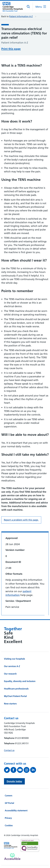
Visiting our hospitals (14, 659)
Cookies (9, 825)
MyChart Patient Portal (15, 696)
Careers (9, 796)
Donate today (14, 781)
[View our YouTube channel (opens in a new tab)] (20, 770)
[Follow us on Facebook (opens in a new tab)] (14, 770)
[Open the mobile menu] (41, 7)
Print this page (11, 49)
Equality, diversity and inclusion (20, 681)
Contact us (9, 750)
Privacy (8, 818)
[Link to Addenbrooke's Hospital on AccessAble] (12, 857)
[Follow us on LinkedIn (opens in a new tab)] (33, 770)
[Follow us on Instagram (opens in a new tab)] (27, 770)
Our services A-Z (12, 666)
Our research (10, 674)
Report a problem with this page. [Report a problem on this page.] (21, 520)
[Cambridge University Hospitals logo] (13, 7)
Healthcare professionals (16, 689)
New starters (10, 704)
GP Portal (9, 803)
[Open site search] (28, 7)
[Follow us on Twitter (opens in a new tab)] (7, 770)
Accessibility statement (16, 810)
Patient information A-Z (21, 16)
